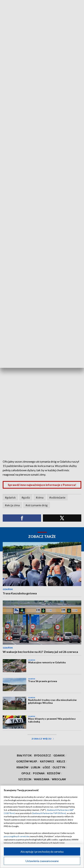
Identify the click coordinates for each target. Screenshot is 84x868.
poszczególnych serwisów (16, 836)
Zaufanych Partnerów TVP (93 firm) (49, 813)
